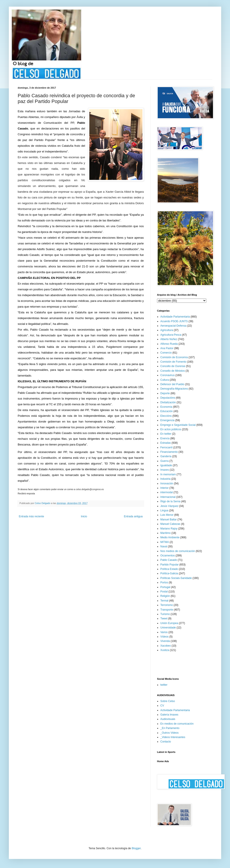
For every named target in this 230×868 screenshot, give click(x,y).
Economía (166, 407)
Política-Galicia (169, 573)
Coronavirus (168, 375)
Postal (164, 592)
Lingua (164, 510)
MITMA (165, 542)
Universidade (168, 628)
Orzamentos (168, 556)
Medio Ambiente (170, 537)
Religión (165, 596)
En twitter (166, 434)
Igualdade (166, 465)
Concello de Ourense (173, 366)
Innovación (167, 483)
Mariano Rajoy (169, 529)
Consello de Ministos (173, 371)
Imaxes (165, 470)
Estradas (166, 443)
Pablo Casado (169, 560)
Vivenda (165, 641)
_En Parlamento (170, 728)
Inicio (84, 516)
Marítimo (166, 533)
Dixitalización (168, 402)
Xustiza (165, 650)
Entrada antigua (133, 516)
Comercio (166, 353)
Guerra (164, 461)
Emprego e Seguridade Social (178, 425)
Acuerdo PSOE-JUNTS (174, 321)
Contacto (166, 742)
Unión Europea (169, 623)
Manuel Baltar (169, 520)
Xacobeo (166, 646)
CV (162, 706)
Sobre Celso (168, 701)
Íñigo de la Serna (170, 501)
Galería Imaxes (169, 715)
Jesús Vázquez (169, 506)
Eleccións (166, 416)
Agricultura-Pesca (171, 335)
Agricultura (167, 330)
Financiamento (169, 452)
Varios (164, 632)
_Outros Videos (170, 733)
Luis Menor (167, 515)
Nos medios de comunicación (178, 551)
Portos (164, 582)
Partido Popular (170, 565)
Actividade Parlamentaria (175, 317)
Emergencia (167, 420)
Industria (165, 479)
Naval (164, 546)
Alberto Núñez (169, 339)
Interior (164, 488)
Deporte (165, 393)
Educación (167, 411)
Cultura (165, 380)
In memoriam (168, 474)
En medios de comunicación (177, 724)
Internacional (168, 497)
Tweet (164, 619)
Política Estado (169, 569)
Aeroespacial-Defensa (173, 326)
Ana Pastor (167, 348)
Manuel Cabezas (170, 524)
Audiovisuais (168, 719)
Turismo (165, 614)
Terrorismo (167, 605)
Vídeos (164, 637)
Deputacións (168, 398)
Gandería (166, 456)
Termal (164, 601)
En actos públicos (171, 429)
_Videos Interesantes (173, 737)
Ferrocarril (166, 447)
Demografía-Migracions (174, 389)
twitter (164, 685)
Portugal (165, 587)
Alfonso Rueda (169, 344)
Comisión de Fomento (173, 362)
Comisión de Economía (174, 357)
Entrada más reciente (31, 516)
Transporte (167, 610)
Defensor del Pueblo (172, 384)
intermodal (167, 492)
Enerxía (165, 438)
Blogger (136, 848)
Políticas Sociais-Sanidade (176, 578)
